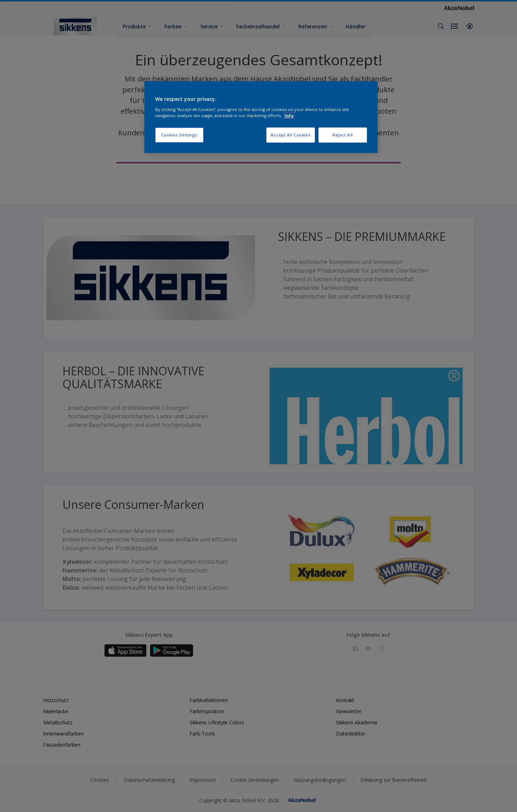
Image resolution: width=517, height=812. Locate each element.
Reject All (343, 135)
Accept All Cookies (291, 135)
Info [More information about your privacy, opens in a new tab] (289, 115)
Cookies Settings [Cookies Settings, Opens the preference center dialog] (179, 135)
